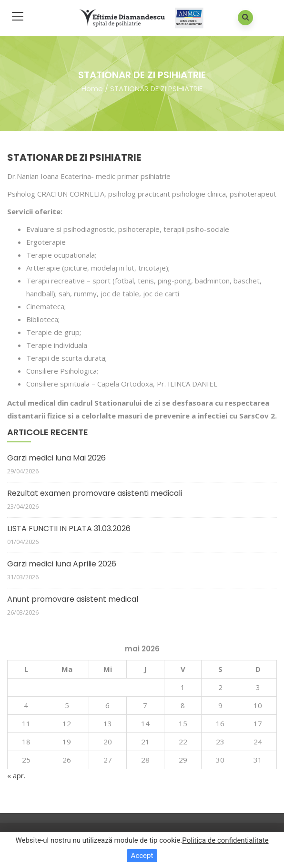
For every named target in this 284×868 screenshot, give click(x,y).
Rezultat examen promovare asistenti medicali (95, 493)
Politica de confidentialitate (225, 840)
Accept (142, 856)
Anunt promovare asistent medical (73, 599)
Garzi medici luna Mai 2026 (56, 458)
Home (92, 88)
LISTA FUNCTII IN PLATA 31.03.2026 (69, 528)
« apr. (16, 775)
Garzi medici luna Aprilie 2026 (62, 564)
